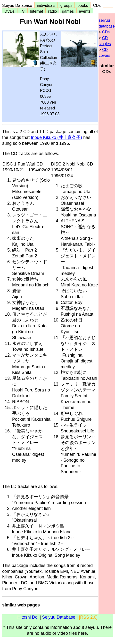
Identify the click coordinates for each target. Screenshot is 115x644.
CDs (97, 5)
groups (66, 5)
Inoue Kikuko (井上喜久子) (56, 137)
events (85, 11)
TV (22, 11)
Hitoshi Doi (28, 617)
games (68, 11)
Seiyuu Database (18, 5)
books (83, 5)
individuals (46, 5)
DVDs (9, 11)
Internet (37, 11)
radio (53, 11)
